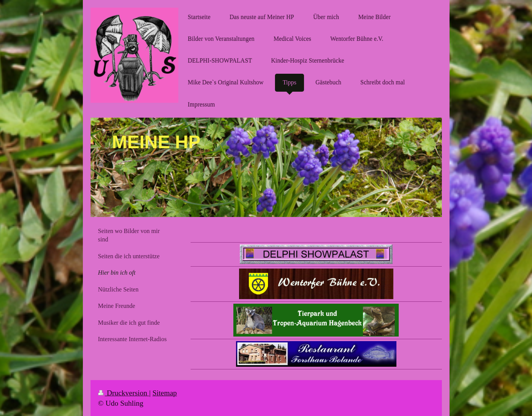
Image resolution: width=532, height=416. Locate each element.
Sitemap (165, 393)
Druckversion (124, 393)
